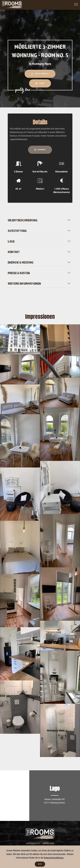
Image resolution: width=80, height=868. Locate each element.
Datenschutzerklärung (54, 858)
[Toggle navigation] (76, 4)
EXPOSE (40, 83)
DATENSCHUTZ (33, 843)
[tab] (40, 220)
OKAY (40, 864)
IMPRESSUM (48, 843)
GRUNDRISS (40, 150)
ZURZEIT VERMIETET (40, 74)
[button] (40, 220)
